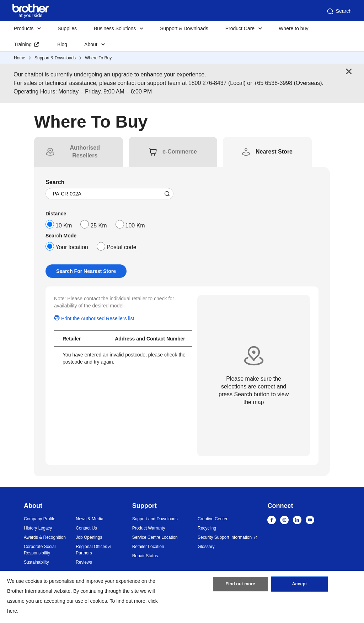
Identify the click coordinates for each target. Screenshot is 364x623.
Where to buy (293, 28)
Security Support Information (225, 537)
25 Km (98, 225)
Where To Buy (98, 58)
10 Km (64, 225)
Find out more (240, 586)
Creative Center (213, 519)
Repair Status (145, 556)
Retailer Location (148, 547)
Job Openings (89, 537)
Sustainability (36, 562)
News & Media (89, 519)
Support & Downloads (184, 28)
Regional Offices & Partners (93, 550)
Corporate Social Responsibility (40, 550)
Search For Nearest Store (86, 271)
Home (20, 58)
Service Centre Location (155, 537)
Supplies (67, 28)
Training (23, 44)
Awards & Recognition (45, 537)
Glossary (206, 547)
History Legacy (38, 528)
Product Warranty (149, 528)
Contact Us (86, 528)
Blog (62, 44)
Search (339, 11)
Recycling (207, 528)
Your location (72, 247)
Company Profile (40, 519)
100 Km (135, 225)
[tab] (85, 152)
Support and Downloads (155, 519)
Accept (299, 586)
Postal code (122, 247)
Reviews (84, 562)
